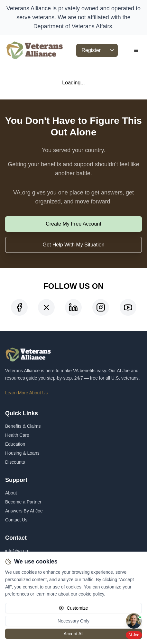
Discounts (15, 462)
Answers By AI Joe (24, 511)
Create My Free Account (73, 224)
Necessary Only (73, 621)
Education (15, 444)
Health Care (17, 435)
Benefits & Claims (23, 426)
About (11, 493)
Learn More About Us (26, 393)
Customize (73, 608)
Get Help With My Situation (73, 245)
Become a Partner (23, 502)
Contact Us (16, 520)
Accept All (73, 634)
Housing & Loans (22, 453)
